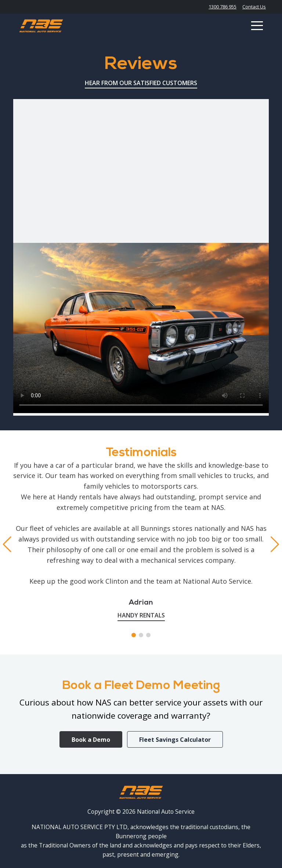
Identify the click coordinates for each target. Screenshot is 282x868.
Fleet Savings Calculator (175, 740)
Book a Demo (91, 740)
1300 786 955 (223, 7)
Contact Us (254, 7)
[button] (134, 635)
